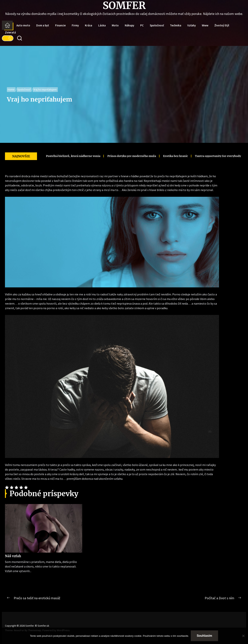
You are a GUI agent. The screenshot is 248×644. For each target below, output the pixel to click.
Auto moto (23, 25)
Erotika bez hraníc (142, 156)
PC (142, 25)
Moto (115, 25)
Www (205, 25)
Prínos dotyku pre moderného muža (98, 156)
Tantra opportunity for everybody (184, 156)
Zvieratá (10, 32)
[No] (243, 636)
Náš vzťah (13, 556)
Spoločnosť (157, 25)
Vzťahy (192, 25)
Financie (60, 25)
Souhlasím (204, 636)
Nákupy (129, 25)
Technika (176, 25)
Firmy (75, 25)
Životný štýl (222, 25)
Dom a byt (43, 25)
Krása (89, 25)
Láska (102, 25)
